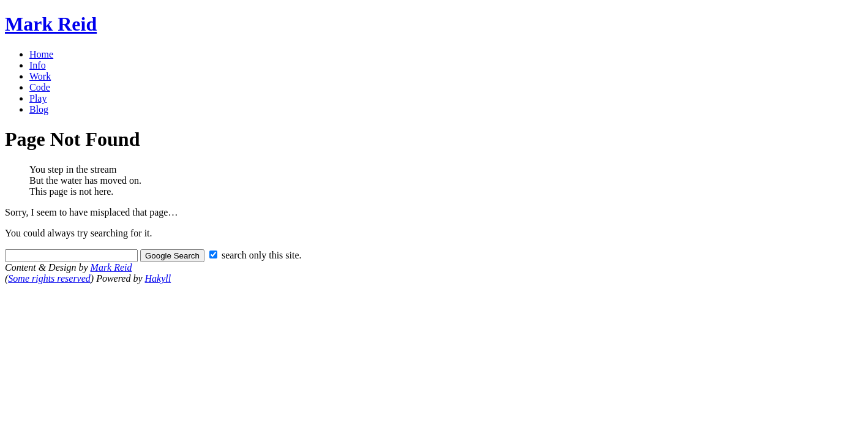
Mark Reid (51, 24)
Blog (39, 109)
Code (40, 87)
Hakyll (158, 278)
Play (38, 98)
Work (40, 76)
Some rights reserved (49, 278)
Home (41, 54)
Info (38, 65)
